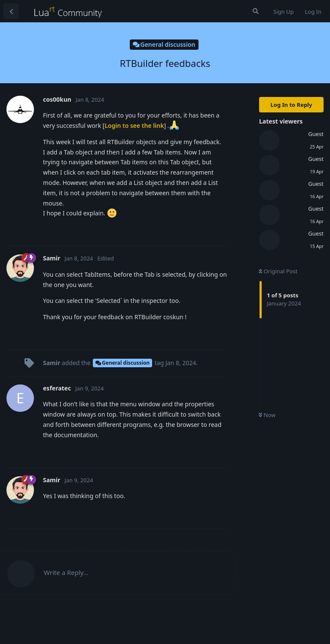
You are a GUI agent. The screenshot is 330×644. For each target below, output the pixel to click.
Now (267, 415)
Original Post (278, 271)
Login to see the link (134, 125)
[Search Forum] (256, 11)
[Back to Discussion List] (11, 11)
